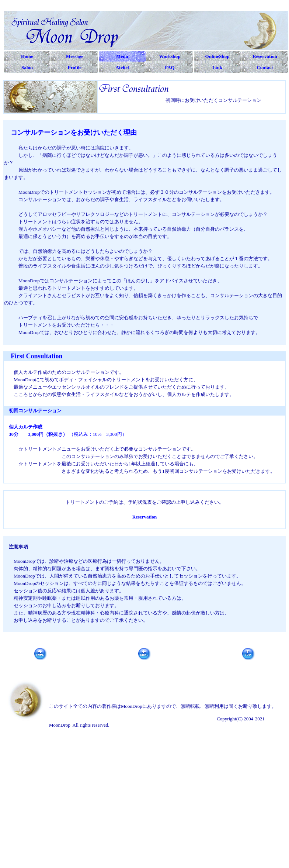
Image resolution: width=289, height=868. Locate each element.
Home (27, 56)
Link (217, 67)
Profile (75, 67)
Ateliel (122, 67)
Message (75, 56)
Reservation (144, 517)
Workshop (170, 56)
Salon (27, 67)
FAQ (170, 67)
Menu (122, 56)
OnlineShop (217, 56)
